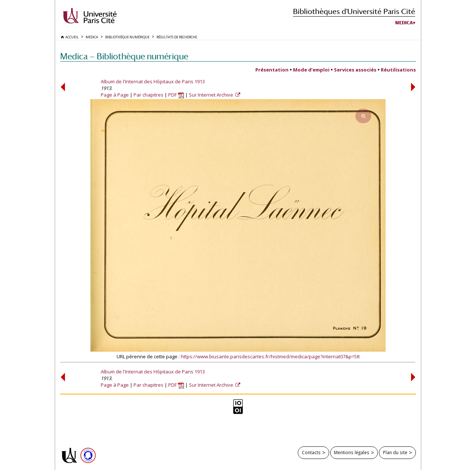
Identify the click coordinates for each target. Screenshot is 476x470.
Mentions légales (352, 452)
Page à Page (115, 95)
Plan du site (395, 452)
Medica (404, 23)
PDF (176, 95)
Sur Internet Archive (212, 95)
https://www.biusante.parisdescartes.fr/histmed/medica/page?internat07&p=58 (270, 356)
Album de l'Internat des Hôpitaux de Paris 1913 (153, 81)
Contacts (311, 452)
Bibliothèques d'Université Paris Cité (354, 11)
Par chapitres (149, 95)
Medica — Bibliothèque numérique (124, 56)
